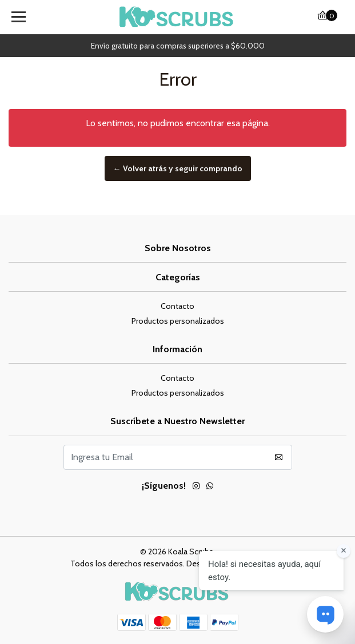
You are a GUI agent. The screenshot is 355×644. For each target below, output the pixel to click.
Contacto (177, 306)
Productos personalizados (178, 321)
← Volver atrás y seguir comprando (178, 168)
